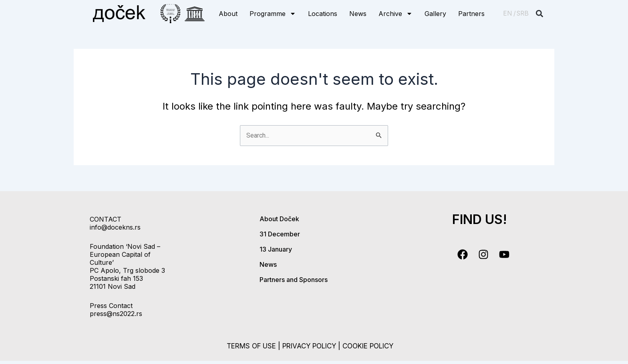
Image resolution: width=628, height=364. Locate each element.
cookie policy (373, 346)
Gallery (435, 14)
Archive (396, 14)
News (358, 14)
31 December (280, 234)
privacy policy (309, 346)
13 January (276, 249)
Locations (323, 14)
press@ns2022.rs (116, 314)
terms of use (246, 346)
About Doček (279, 219)
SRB (523, 13)
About (228, 14)
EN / (509, 13)
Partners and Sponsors (294, 280)
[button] (540, 14)
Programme (273, 14)
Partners (471, 14)
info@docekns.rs (115, 227)
